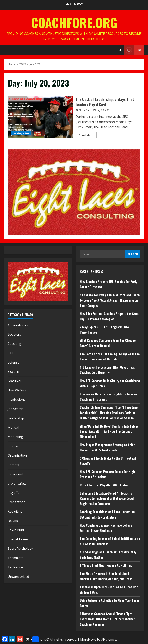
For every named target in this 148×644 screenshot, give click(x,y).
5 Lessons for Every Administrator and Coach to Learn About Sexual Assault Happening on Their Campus (110, 300)
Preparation (16, 502)
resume (13, 521)
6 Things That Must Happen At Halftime (106, 566)
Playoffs (13, 493)
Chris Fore (85, 110)
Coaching (14, 344)
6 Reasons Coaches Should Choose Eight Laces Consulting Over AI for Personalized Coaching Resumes (107, 619)
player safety (17, 483)
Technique (15, 567)
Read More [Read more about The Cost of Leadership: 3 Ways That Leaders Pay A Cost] (88, 136)
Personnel (15, 474)
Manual (13, 428)
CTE (11, 353)
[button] (8, 50)
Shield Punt (16, 530)
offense (13, 446)
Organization (17, 455)
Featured (14, 381)
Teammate (16, 558)
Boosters (14, 334)
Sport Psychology (20, 549)
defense (13, 362)
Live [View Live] (133, 50)
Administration (18, 325)
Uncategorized (21, 133)
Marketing (15, 437)
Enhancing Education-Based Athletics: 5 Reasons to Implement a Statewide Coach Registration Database (107, 498)
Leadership (16, 418)
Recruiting (15, 511)
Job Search (15, 409)
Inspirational (17, 400)
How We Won (17, 390)
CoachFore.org (74, 22)
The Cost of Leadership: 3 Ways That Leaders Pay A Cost (40, 117)
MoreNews (88, 639)
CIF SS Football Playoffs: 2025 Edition (104, 485)
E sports (14, 372)
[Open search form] (120, 50)
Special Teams (18, 539)
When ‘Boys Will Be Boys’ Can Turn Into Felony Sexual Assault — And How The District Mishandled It (109, 431)
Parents (13, 465)
